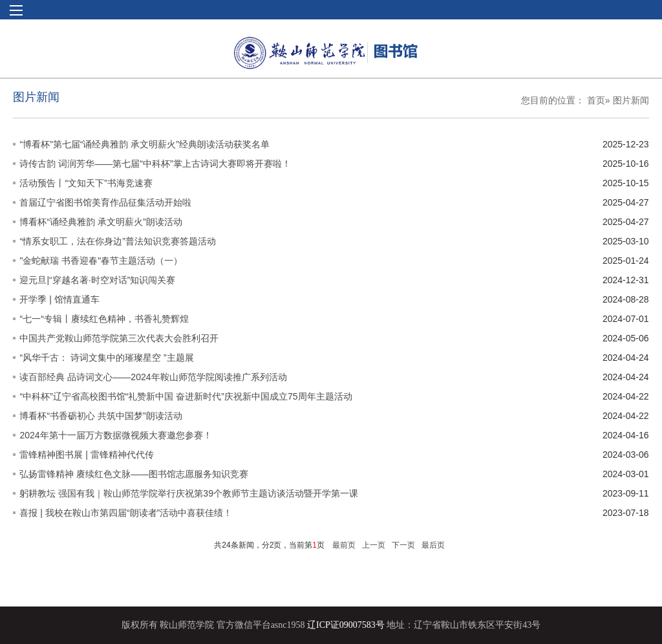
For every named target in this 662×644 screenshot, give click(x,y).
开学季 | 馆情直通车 (59, 299)
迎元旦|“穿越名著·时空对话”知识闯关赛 (97, 280)
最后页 (433, 545)
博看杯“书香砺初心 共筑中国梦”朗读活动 (101, 416)
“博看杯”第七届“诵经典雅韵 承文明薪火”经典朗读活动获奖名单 (144, 144)
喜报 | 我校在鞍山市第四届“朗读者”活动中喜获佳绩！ (126, 513)
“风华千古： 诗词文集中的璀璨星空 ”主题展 (106, 358)
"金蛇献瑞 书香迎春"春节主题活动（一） (101, 261)
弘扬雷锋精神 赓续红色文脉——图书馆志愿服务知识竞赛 (134, 474)
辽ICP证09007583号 (346, 625)
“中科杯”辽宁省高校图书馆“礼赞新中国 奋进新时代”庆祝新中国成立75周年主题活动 (186, 396)
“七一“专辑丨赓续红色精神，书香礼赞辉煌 (104, 319)
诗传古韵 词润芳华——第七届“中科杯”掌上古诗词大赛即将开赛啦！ (155, 164)
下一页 (403, 545)
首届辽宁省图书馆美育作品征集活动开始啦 (105, 202)
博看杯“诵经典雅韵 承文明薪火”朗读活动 (101, 222)
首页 (596, 100)
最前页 (344, 545)
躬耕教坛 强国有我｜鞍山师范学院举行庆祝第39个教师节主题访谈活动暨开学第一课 (188, 493)
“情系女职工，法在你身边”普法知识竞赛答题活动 (117, 241)
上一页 (374, 545)
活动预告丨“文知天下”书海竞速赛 (86, 183)
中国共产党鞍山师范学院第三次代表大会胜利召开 (119, 338)
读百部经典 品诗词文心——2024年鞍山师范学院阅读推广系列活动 (153, 377)
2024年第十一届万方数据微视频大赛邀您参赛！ (115, 435)
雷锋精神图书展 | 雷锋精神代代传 (86, 455)
